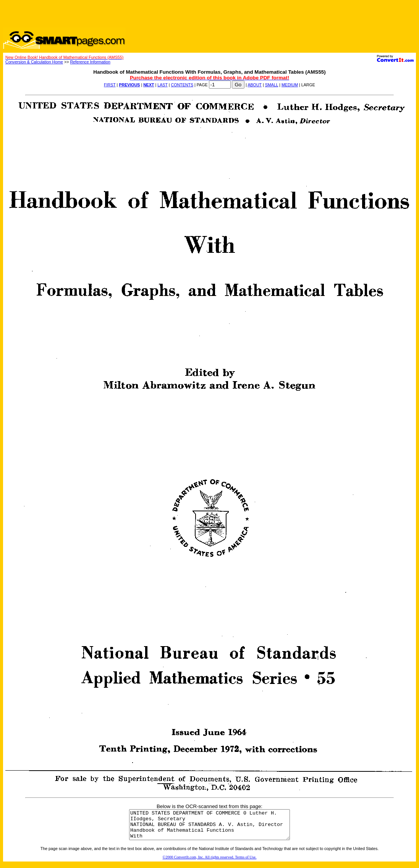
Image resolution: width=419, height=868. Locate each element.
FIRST (110, 85)
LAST (162, 85)
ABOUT (255, 85)
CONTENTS (182, 85)
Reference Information (90, 62)
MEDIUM (290, 85)
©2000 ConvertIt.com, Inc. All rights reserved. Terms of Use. (210, 863)
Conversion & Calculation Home (34, 62)
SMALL (272, 85)
